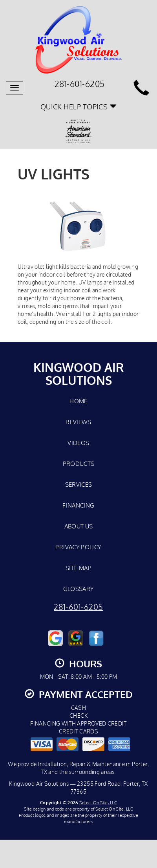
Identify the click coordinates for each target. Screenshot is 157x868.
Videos (78, 443)
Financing (78, 505)
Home (78, 401)
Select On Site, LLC (98, 802)
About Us (79, 526)
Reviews (78, 422)
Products (79, 464)
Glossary (79, 589)
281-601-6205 (78, 607)
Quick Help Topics (79, 106)
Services (79, 484)
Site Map (78, 568)
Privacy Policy (78, 547)
